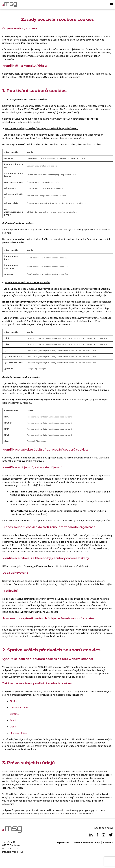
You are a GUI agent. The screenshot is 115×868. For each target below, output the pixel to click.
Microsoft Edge (18, 733)
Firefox (14, 701)
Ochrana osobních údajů (86, 843)
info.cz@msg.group (13, 852)
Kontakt (108, 843)
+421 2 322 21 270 (12, 849)
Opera (13, 727)
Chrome (14, 714)
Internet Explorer (20, 708)
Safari (13, 720)
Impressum (63, 843)
